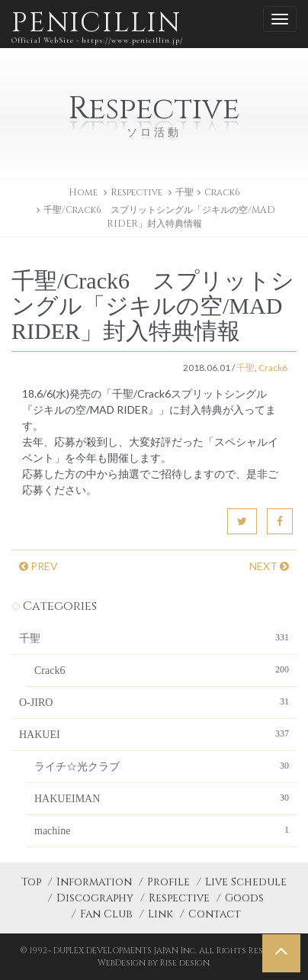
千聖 (184, 192)
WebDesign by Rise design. (154, 963)
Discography (95, 898)
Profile (168, 882)
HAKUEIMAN (162, 798)
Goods (244, 898)
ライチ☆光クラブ (162, 766)
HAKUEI (154, 733)
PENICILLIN (97, 26)
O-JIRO (154, 701)
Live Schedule (246, 882)
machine (162, 830)
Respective (179, 898)
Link (160, 914)
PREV (38, 566)
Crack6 (222, 192)
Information (94, 882)
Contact (215, 914)
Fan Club (106, 914)
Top (31, 882)
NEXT (269, 566)
